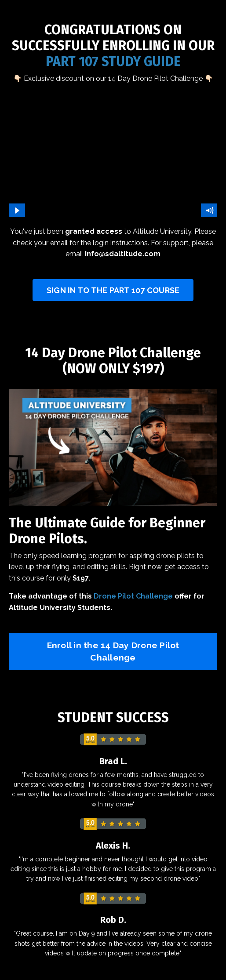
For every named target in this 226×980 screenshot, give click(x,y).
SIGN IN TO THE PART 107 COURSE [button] (113, 290)
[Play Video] (17, 211)
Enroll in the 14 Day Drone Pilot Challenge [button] (113, 652)
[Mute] (209, 211)
